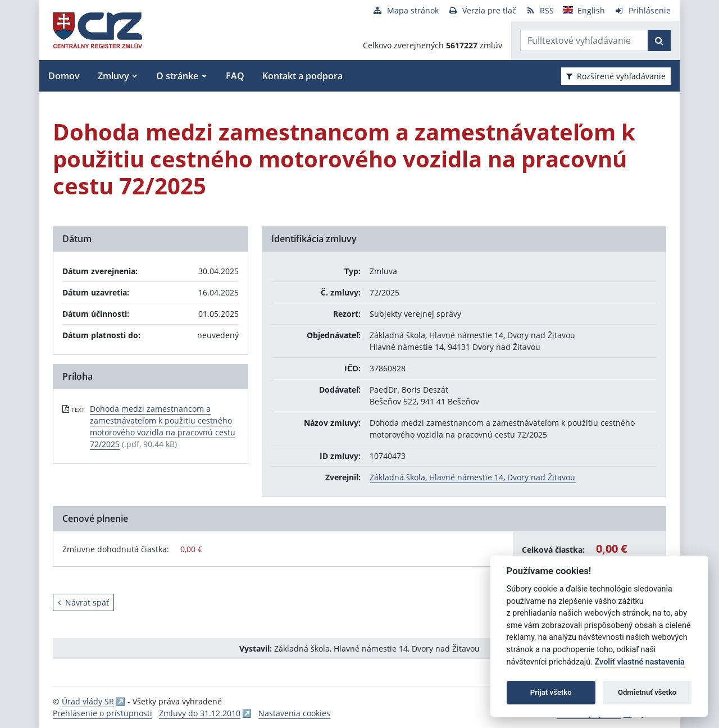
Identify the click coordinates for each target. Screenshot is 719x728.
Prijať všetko (551, 692)
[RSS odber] (540, 10)
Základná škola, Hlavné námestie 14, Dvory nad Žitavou (472, 477)
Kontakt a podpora (302, 76)
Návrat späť (83, 602)
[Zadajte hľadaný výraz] (584, 40)
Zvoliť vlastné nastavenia (640, 662)
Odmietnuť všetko (647, 692)
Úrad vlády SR (88, 701)
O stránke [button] (177, 76)
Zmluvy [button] (113, 76)
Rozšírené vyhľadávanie (616, 76)
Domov (64, 76)
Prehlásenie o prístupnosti (103, 713)
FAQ (235, 76)
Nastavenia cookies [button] (294, 713)
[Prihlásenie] (642, 10)
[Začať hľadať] (659, 40)
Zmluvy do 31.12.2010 (200, 713)
